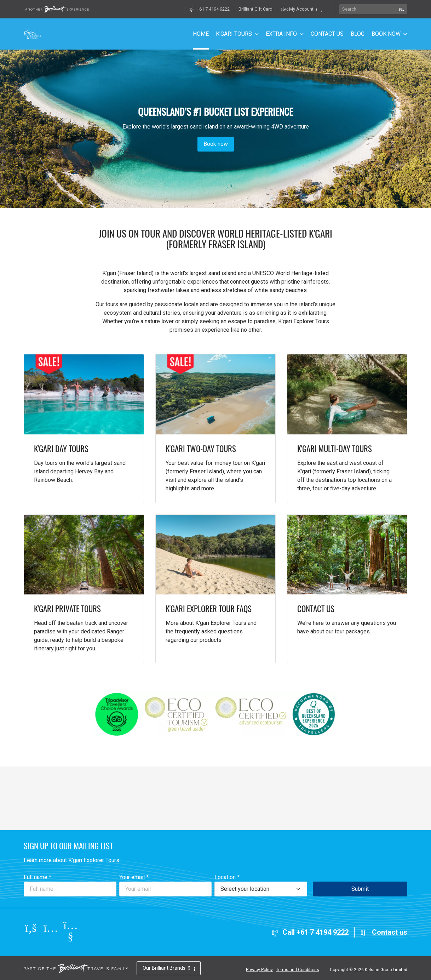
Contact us (384, 932)
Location (227, 877)
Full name (38, 877)
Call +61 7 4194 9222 (310, 932)
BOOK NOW (386, 34)
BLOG (358, 34)
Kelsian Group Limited (386, 970)
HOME (201, 34)
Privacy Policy (259, 970)
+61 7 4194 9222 (209, 9)
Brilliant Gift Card (255, 9)
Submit (360, 889)
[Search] (368, 9)
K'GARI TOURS (234, 34)
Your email (134, 877)
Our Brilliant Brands (169, 968)
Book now (216, 144)
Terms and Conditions (298, 970)
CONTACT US (327, 34)
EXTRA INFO (281, 34)
